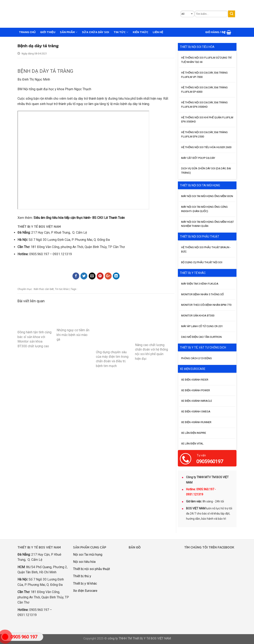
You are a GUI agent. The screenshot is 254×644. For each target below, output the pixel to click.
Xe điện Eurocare (85, 591)
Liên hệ (158, 32)
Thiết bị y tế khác (85, 583)
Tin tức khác (62, 289)
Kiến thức (140, 32)
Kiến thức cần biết (44, 289)
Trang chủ (27, 32)
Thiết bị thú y (82, 576)
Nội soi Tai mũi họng (88, 555)
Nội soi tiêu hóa (84, 562)
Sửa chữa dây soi (96, 32)
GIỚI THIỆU (48, 32)
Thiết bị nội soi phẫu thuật (91, 569)
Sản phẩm (69, 32)
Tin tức (121, 32)
